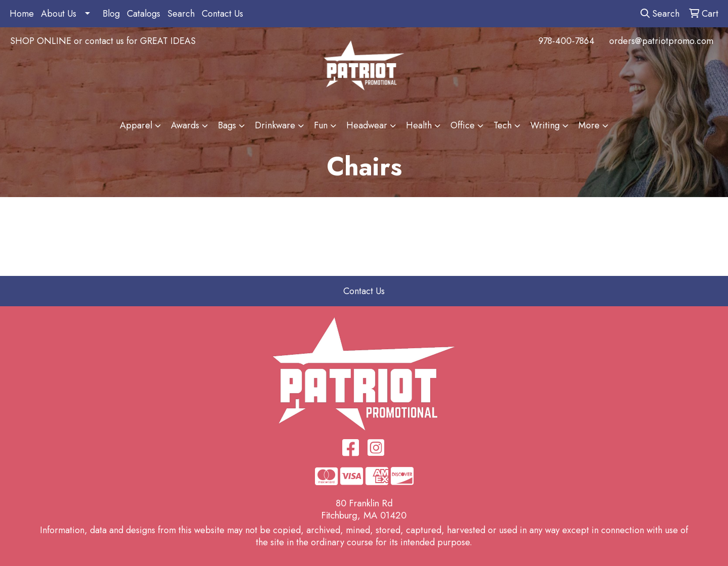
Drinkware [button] (275, 125)
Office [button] (463, 125)
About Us (59, 14)
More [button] (589, 125)
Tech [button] (503, 125)
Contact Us (222, 14)
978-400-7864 (566, 41)
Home (22, 14)
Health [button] (419, 125)
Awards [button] (185, 125)
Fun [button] (321, 125)
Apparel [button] (136, 125)
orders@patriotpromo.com (661, 41)
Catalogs (144, 14)
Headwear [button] (367, 125)
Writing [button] (545, 125)
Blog (111, 14)
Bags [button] (227, 125)
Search (181, 14)
